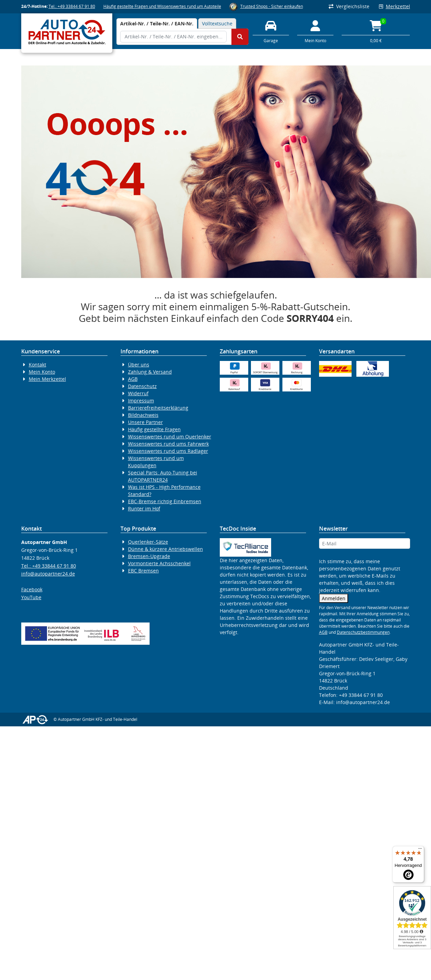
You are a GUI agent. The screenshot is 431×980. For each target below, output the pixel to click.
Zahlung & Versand (150, 372)
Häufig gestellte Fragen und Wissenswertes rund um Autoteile (162, 6)
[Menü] (420, 850)
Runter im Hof (144, 509)
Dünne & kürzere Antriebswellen (166, 549)
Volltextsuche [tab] (217, 23)
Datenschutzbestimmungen (363, 632)
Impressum (141, 401)
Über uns (139, 365)
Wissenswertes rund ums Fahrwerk (168, 444)
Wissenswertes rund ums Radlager (168, 451)
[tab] (157, 23)
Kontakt (37, 365)
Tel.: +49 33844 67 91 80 (72, 6)
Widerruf (138, 393)
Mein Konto (42, 372)
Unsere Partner (145, 422)
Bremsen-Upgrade (149, 556)
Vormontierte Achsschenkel (159, 563)
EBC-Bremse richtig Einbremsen (165, 501)
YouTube (31, 597)
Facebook (32, 589)
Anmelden (334, 598)
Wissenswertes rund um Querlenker (170, 437)
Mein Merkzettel (47, 379)
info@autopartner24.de (48, 574)
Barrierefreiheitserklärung (158, 408)
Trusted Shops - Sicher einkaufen (272, 6)
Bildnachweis (143, 415)
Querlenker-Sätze (148, 542)
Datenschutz (142, 386)
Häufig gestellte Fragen (154, 429)
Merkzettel (395, 6)
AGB (133, 379)
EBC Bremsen (143, 571)
